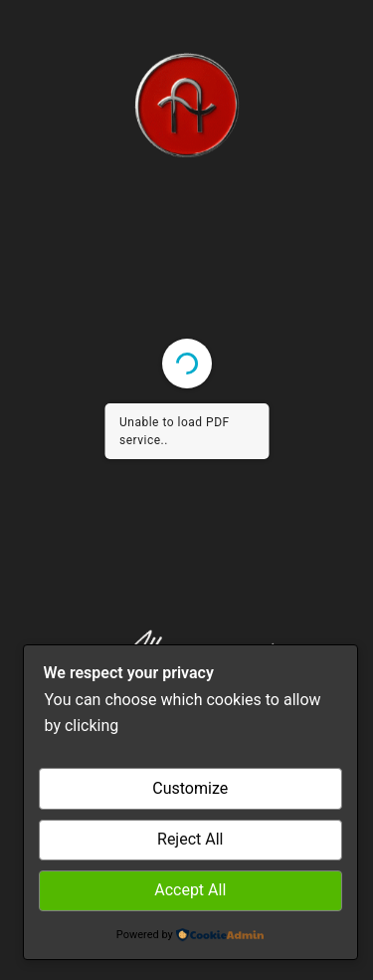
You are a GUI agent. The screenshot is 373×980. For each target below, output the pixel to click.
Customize (190, 788)
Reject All (190, 839)
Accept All (190, 890)
